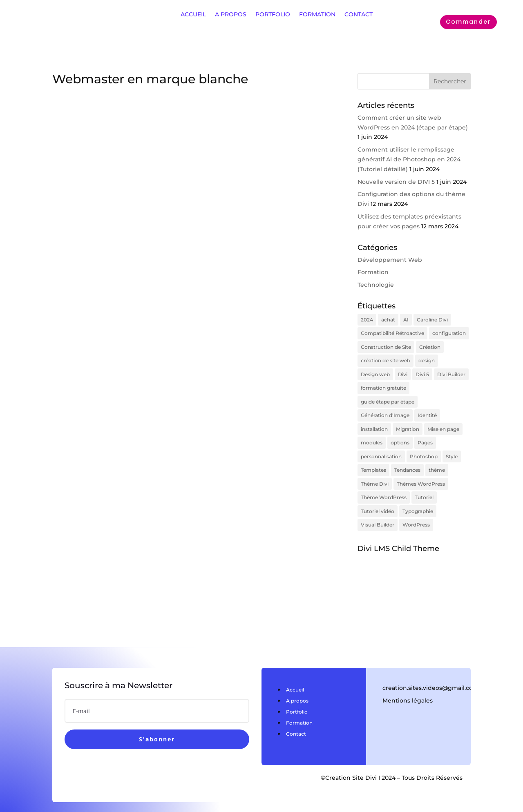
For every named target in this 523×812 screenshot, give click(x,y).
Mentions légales (408, 689)
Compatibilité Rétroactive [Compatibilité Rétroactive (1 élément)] (392, 332)
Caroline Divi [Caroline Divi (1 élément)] (432, 319)
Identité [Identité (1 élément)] (427, 410)
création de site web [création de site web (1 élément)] (386, 358)
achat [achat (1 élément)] (388, 319)
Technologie (376, 285)
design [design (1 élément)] (427, 358)
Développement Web (390, 260)
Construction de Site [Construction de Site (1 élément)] (386, 345)
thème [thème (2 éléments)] (437, 462)
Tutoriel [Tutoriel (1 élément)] (424, 488)
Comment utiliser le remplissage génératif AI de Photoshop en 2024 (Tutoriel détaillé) (409, 159)
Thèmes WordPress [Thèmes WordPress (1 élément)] (421, 475)
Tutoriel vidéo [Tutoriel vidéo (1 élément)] (378, 501)
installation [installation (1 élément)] (374, 423)
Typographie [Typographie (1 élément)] (418, 501)
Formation (373, 272)
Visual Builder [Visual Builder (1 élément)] (378, 514)
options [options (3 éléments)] (400, 436)
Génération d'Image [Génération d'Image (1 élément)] (385, 410)
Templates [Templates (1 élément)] (373, 462)
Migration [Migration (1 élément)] (408, 423)
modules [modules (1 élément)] (372, 436)
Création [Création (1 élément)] (430, 345)
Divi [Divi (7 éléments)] (403, 371)
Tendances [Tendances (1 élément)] (407, 462)
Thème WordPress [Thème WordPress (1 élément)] (384, 488)
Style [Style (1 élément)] (452, 449)
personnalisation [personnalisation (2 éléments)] (381, 449)
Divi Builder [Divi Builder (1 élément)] (451, 371)
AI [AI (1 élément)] (406, 319)
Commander (468, 22)
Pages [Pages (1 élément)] (425, 436)
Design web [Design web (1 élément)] (375, 371)
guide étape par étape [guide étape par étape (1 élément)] (388, 397)
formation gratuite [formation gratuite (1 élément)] (383, 384)
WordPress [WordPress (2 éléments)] (416, 514)
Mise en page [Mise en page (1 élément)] (443, 423)
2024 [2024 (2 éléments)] (367, 319)
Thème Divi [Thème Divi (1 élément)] (375, 475)
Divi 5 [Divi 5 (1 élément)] (422, 371)
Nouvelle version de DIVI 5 (396, 182)
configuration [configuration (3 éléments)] (449, 332)
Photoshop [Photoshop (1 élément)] (424, 449)
